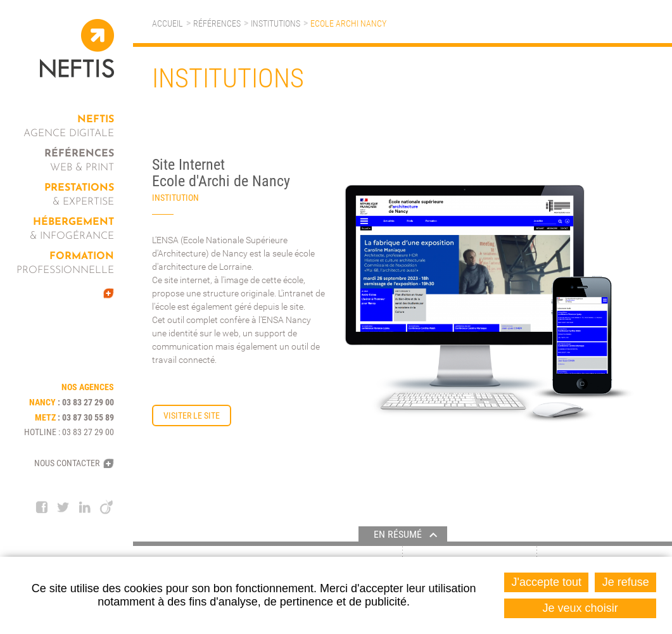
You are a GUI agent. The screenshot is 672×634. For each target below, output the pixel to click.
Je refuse (626, 582)
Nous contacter (67, 463)
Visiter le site (192, 415)
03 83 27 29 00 (88, 402)
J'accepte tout (547, 582)
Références (217, 23)
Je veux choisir (580, 608)
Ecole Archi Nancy (348, 23)
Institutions (276, 23)
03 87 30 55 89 (88, 417)
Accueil (168, 23)
